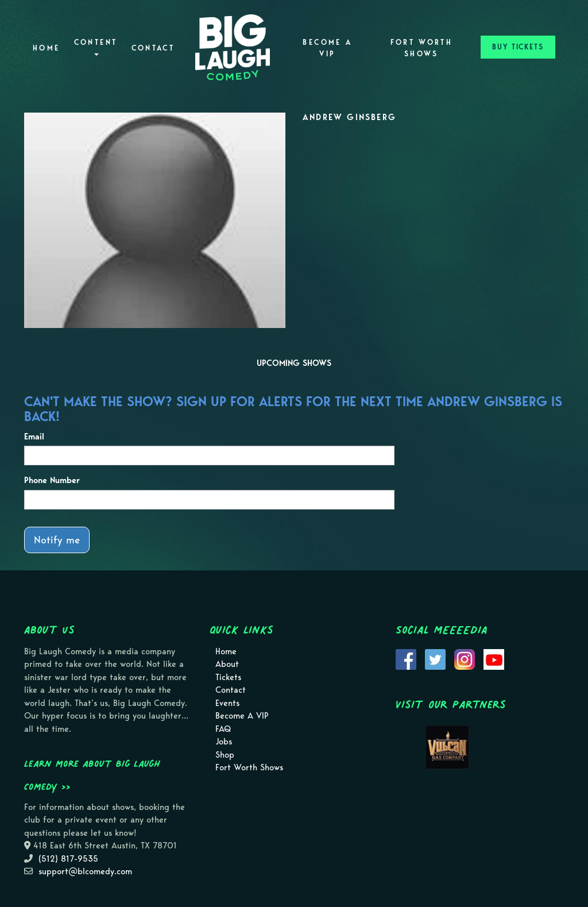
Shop (225, 755)
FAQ (223, 729)
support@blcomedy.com (85, 871)
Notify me (57, 540)
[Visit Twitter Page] (435, 658)
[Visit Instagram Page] (465, 658)
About (227, 664)
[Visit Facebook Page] (406, 658)
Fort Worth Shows (422, 48)
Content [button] (96, 47)
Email (34, 437)
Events (227, 703)
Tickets (228, 677)
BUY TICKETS (518, 47)
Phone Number (52, 480)
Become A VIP (327, 48)
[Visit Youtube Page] (494, 658)
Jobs (224, 742)
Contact (153, 48)
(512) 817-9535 (68, 859)
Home (46, 48)
